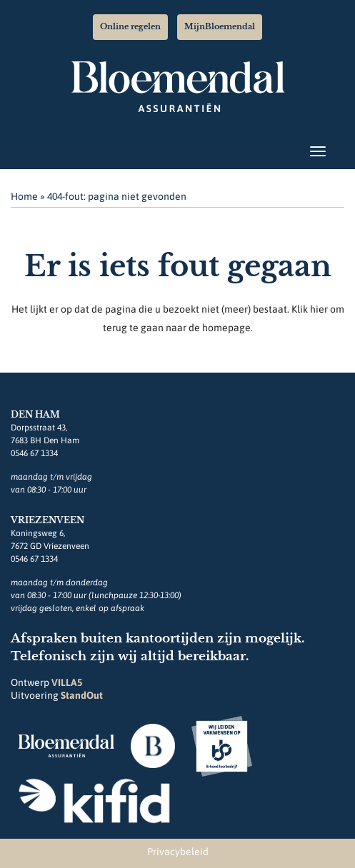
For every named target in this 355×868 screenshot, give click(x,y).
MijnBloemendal (220, 26)
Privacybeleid (178, 852)
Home (24, 196)
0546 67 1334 (34, 453)
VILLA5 (67, 682)
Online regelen (130, 26)
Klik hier (310, 309)
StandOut (82, 695)
